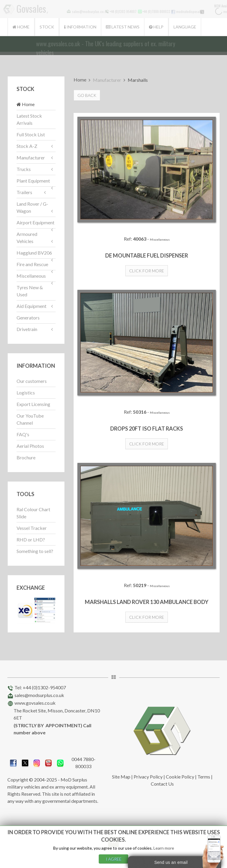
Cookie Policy (180, 777)
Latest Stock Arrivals (29, 119)
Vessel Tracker (32, 528)
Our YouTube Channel (30, 419)
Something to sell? (35, 551)
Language (185, 27)
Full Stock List (31, 134)
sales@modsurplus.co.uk (39, 695)
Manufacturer (31, 158)
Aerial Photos (30, 446)
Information (80, 27)
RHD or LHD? (31, 539)
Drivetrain (27, 329)
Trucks (24, 169)
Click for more (147, 271)
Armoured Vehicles (27, 238)
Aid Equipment (31, 306)
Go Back (87, 95)
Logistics (26, 393)
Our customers (32, 381)
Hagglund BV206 (34, 253)
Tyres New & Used (30, 291)
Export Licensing (33, 404)
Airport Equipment (35, 222)
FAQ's (23, 434)
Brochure (26, 457)
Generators (28, 318)
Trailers (24, 192)
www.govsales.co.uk (35, 703)
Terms (204, 777)
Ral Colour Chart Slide (33, 513)
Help (156, 27)
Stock (47, 27)
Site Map (121, 777)
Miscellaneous (31, 276)
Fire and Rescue (32, 264)
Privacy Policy (148, 777)
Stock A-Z (27, 146)
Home (21, 27)
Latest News (123, 27)
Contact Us (162, 784)
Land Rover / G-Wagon (32, 207)
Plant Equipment (33, 181)
